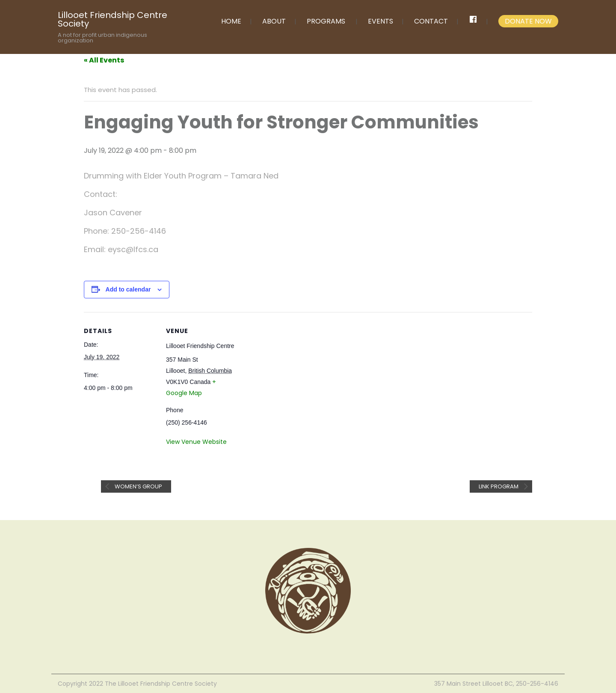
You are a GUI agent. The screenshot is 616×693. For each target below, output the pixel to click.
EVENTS (381, 21)
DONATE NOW (528, 21)
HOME (231, 21)
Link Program (499, 486)
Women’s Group (138, 486)
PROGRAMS (326, 21)
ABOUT (274, 21)
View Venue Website (196, 442)
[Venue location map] (293, 371)
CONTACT (431, 21)
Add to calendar (128, 289)
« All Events (104, 60)
